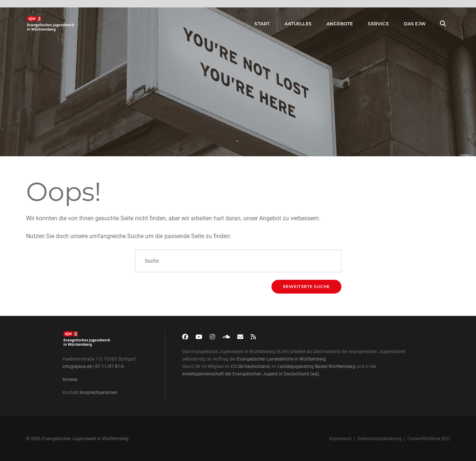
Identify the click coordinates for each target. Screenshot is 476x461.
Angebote (332, 25)
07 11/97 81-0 (110, 366)
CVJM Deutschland (250, 366)
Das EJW (407, 25)
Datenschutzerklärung (379, 439)
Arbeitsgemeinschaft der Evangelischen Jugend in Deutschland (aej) (251, 374)
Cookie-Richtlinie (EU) (429, 439)
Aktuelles (291, 25)
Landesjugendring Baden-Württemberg (316, 366)
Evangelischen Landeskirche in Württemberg (281, 359)
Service (371, 25)
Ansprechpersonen (98, 393)
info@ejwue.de (77, 366)
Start (255, 25)
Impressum (340, 439)
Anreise (70, 380)
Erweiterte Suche (306, 286)
